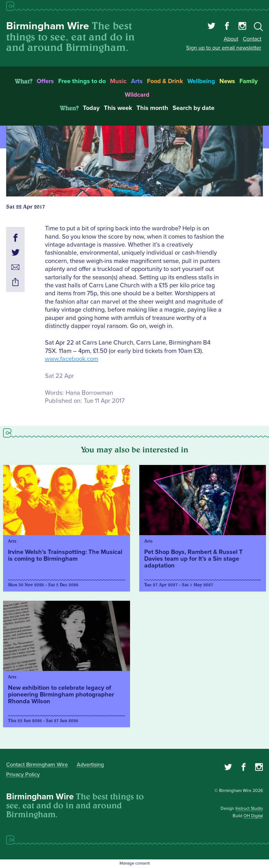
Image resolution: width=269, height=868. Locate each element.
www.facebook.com (72, 359)
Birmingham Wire (48, 26)
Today (91, 108)
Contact (252, 39)
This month (152, 108)
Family (249, 81)
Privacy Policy (23, 774)
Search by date (194, 108)
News (227, 81)
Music (118, 81)
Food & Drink (165, 81)
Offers (45, 81)
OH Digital (253, 816)
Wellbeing (201, 81)
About (231, 39)
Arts (137, 81)
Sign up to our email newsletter (224, 48)
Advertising (90, 765)
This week (118, 108)
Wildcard (137, 95)
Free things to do (82, 81)
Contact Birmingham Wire (37, 765)
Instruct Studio (249, 808)
